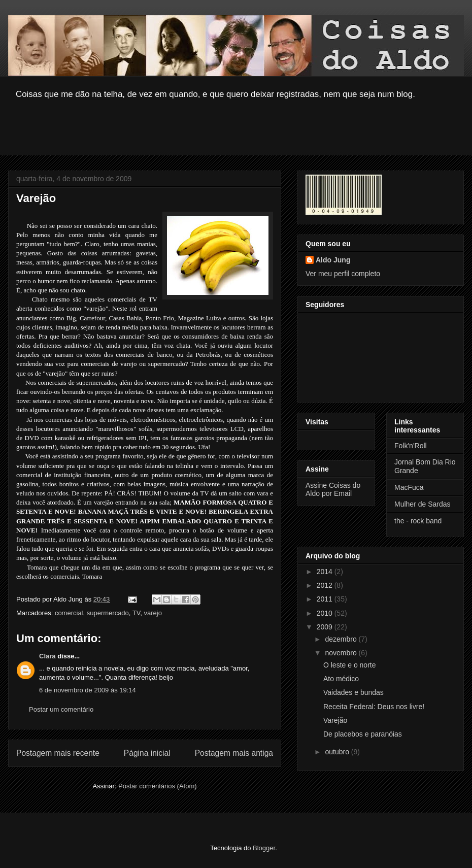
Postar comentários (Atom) (158, 786)
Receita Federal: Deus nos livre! (374, 707)
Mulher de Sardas (423, 504)
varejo (153, 613)
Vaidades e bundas (353, 692)
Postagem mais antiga (234, 753)
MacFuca (409, 487)
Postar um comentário (61, 709)
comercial (69, 613)
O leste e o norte (350, 665)
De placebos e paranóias (363, 734)
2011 (326, 599)
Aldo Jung (333, 260)
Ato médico (341, 679)
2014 (326, 572)
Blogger (264, 848)
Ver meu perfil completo (343, 274)
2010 (326, 613)
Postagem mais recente (58, 753)
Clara (47, 656)
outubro (338, 752)
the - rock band (418, 521)
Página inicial (147, 753)
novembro (342, 653)
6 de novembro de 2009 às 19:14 (88, 690)
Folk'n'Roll (411, 446)
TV (136, 613)
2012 (326, 585)
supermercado (108, 613)
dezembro (342, 639)
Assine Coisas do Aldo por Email (333, 489)
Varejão (335, 720)
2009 (326, 627)
